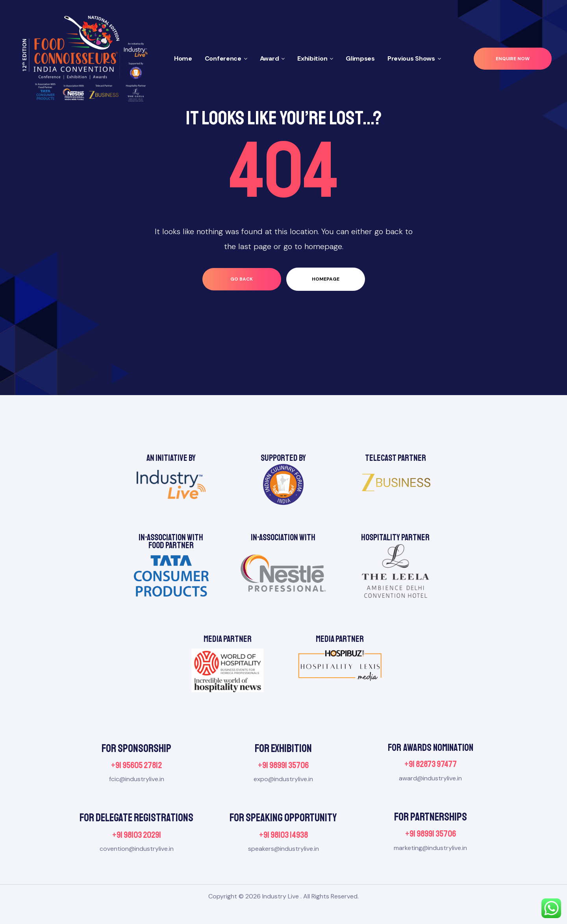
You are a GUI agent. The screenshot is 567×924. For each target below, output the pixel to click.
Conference (226, 58)
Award (272, 58)
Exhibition (315, 58)
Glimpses (360, 58)
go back (242, 279)
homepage (326, 279)
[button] (513, 59)
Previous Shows (414, 58)
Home (183, 58)
